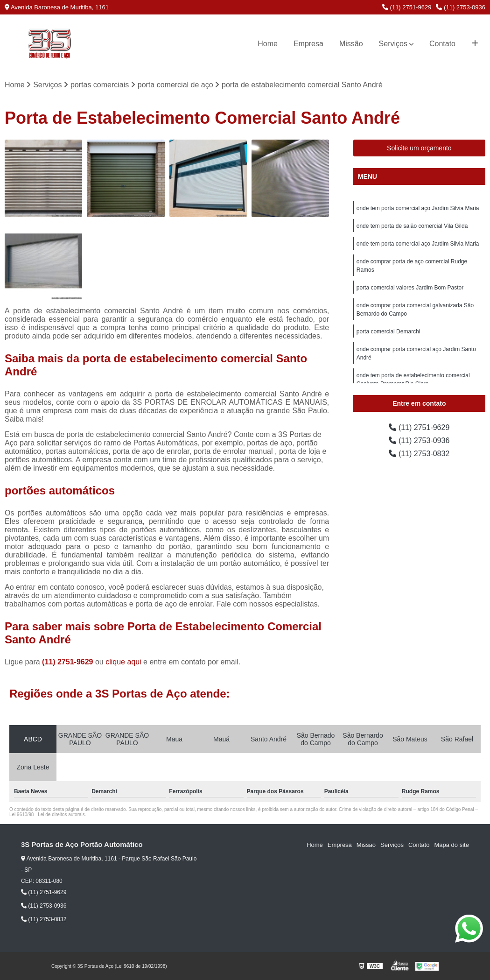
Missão (351, 44)
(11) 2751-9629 (407, 7)
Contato (442, 44)
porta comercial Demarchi (388, 331)
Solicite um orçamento (419, 148)
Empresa (308, 44)
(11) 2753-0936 (461, 7)
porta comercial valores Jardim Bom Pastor (410, 288)
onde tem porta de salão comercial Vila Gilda (412, 226)
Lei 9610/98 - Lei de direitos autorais (47, 814)
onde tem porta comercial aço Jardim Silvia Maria (418, 208)
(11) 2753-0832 (419, 454)
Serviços (393, 44)
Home (268, 44)
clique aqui (123, 662)
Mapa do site (451, 845)
